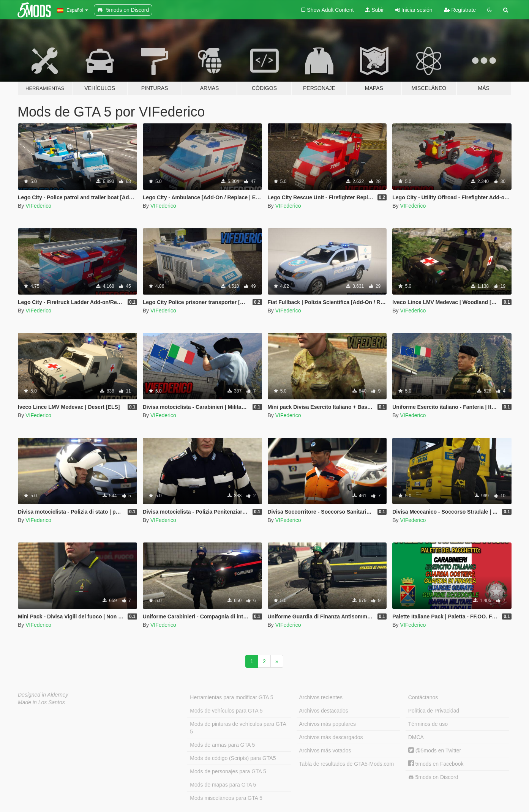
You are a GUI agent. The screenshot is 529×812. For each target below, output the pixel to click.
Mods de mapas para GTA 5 (223, 785)
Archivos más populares (328, 724)
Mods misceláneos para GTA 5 (226, 798)
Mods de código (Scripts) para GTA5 (233, 758)
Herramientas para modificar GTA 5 (231, 697)
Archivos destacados (324, 711)
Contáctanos (423, 697)
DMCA (416, 737)
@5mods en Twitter (435, 751)
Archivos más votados (325, 751)
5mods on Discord (433, 777)
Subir (374, 10)
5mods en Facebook (436, 764)
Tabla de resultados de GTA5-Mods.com (347, 764)
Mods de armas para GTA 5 (222, 745)
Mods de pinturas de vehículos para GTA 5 (238, 728)
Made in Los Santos (41, 702)
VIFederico (38, 206)
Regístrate (460, 10)
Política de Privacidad (434, 711)
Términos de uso (428, 724)
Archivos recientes (321, 697)
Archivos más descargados (331, 737)
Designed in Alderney (43, 695)
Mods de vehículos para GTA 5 (226, 711)
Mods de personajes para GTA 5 (228, 771)
